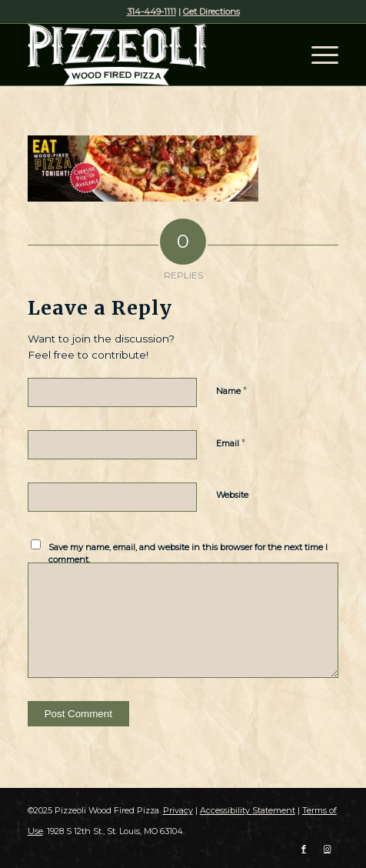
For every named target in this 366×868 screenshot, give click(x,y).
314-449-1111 (151, 12)
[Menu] (317, 55)
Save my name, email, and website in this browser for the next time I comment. (188, 554)
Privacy (178, 810)
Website (232, 495)
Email (231, 442)
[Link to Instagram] (327, 849)
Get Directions (211, 12)
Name (231, 390)
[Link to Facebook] (304, 849)
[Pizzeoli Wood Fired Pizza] (152, 55)
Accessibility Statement (248, 810)
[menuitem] (317, 55)
